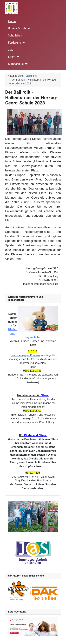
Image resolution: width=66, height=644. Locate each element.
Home (12, 21)
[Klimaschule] (26, 64)
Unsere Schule (17, 28)
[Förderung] (23, 43)
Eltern (12, 57)
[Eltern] (17, 57)
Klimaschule (16, 64)
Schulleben (15, 36)
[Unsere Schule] (28, 28)
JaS (11, 50)
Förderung (15, 43)
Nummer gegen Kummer (26, 355)
